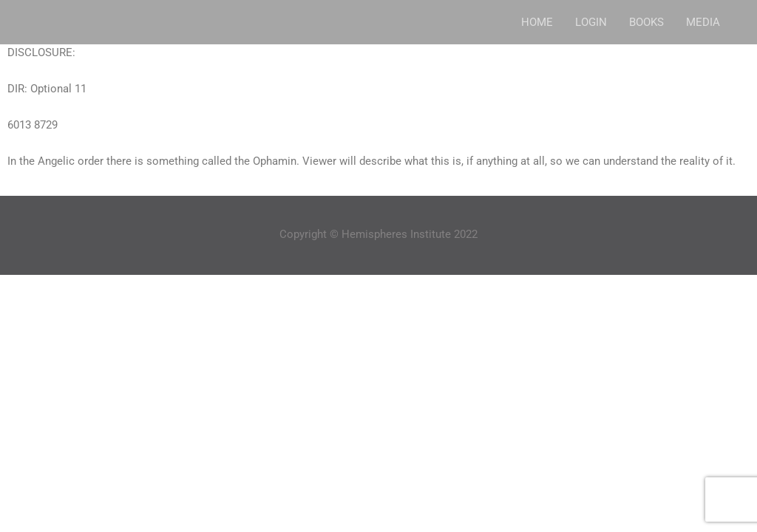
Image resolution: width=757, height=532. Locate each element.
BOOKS (646, 22)
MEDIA (703, 22)
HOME (537, 22)
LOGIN (591, 22)
